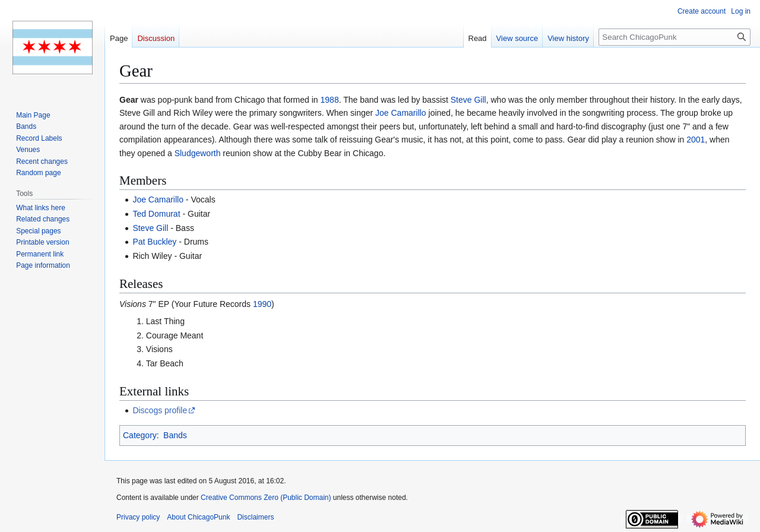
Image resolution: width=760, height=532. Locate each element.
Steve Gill (468, 100)
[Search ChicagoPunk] (674, 37)
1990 (262, 304)
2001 (696, 140)
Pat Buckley (154, 242)
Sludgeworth (198, 153)
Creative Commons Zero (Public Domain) (266, 498)
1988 (330, 100)
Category (140, 435)
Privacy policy (138, 517)
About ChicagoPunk (198, 517)
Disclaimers (255, 517)
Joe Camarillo (401, 113)
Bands (175, 435)
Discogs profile (160, 410)
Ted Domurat (156, 214)
